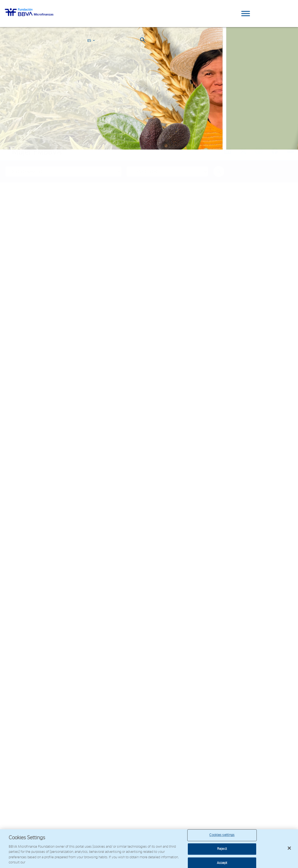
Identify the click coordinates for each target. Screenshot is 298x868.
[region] (149, 849)
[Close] (289, 848)
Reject (222, 849)
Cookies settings (222, 835)
